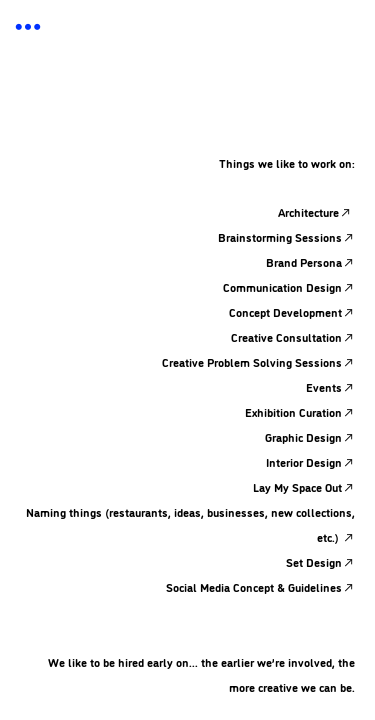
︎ (28, 27)
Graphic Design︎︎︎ (310, 436)
